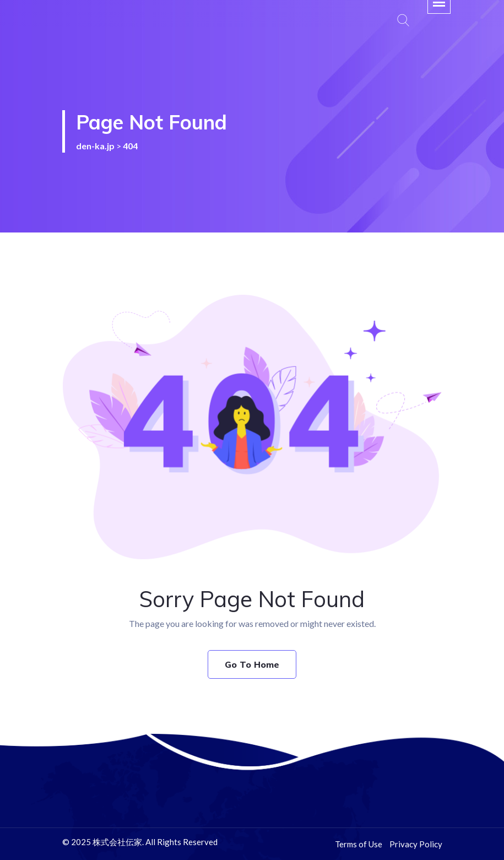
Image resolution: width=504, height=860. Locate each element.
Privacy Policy (416, 844)
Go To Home (252, 664)
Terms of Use (359, 844)
